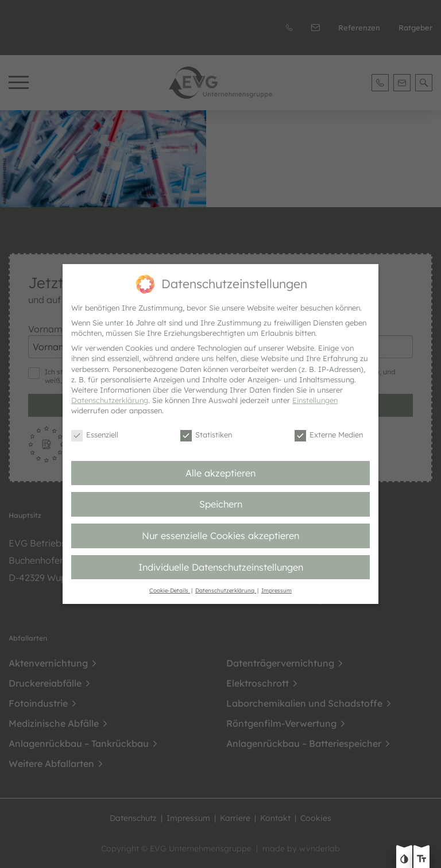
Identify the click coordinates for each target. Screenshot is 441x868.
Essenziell (95, 435)
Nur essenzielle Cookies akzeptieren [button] (220, 536)
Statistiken (206, 435)
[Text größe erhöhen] (421, 860)
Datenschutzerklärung (110, 400)
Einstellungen (315, 400)
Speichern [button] (221, 504)
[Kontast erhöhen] (404, 860)
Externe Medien (329, 435)
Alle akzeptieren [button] (220, 473)
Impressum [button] (276, 590)
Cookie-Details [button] (170, 590)
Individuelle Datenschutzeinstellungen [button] (221, 567)
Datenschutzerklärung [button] (226, 590)
